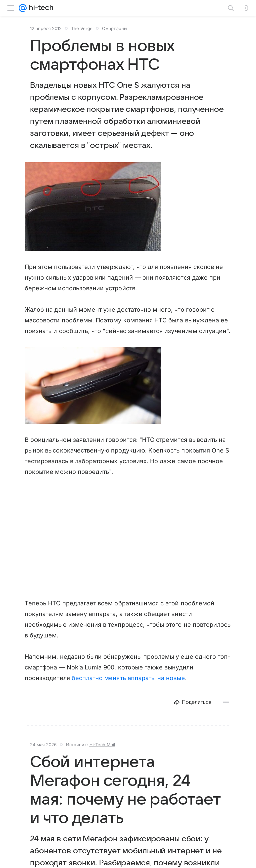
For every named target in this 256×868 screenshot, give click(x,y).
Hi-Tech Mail (102, 745)
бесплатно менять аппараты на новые (128, 678)
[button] (93, 207)
